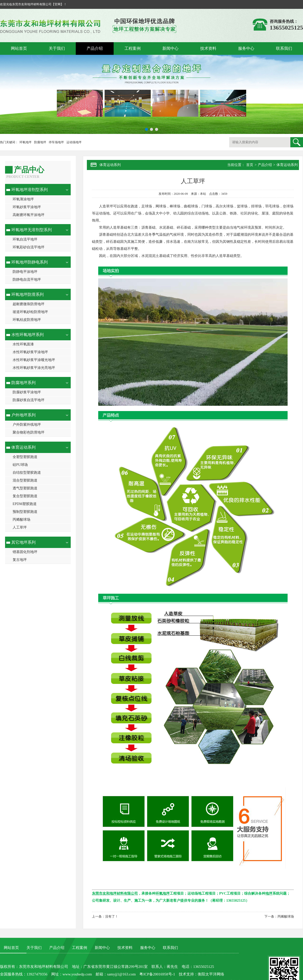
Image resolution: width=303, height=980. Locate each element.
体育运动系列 (287, 165)
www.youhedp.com (77, 974)
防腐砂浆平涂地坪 (27, 392)
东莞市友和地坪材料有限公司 (44, 967)
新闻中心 (170, 48)
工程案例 (133, 48)
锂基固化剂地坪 (25, 552)
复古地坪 (20, 560)
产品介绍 (95, 48)
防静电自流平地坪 (27, 280)
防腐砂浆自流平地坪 (29, 400)
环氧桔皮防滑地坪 (27, 320)
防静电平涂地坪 (25, 272)
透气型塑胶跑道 (25, 488)
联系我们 (284, 48)
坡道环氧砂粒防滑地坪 (30, 312)
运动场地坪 (74, 142)
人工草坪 (20, 527)
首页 (250, 165)
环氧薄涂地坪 (23, 199)
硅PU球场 (20, 465)
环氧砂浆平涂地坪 (27, 207)
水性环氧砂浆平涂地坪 (30, 352)
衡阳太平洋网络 (211, 974)
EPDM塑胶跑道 (25, 504)
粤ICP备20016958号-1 (157, 974)
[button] (146, 129)
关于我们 (57, 48)
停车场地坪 (56, 142)
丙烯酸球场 (21, 520)
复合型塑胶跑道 (25, 496)
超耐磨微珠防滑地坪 (29, 304)
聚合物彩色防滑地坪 (29, 432)
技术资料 (208, 48)
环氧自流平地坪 (25, 239)
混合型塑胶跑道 (25, 480)
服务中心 (246, 48)
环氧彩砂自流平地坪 (29, 247)
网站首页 (19, 48)
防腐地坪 (40, 142)
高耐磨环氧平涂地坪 (29, 215)
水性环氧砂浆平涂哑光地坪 (34, 360)
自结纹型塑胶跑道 (27, 473)
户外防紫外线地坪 (27, 425)
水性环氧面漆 (23, 344)
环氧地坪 (26, 142)
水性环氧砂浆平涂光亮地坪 (34, 368)
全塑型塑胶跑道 (25, 457)
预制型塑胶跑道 (25, 512)
